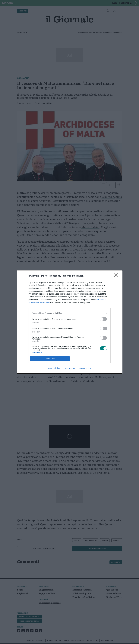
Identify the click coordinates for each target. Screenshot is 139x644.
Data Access (69, 368)
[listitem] (70, 313)
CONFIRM (50, 359)
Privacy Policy (85, 368)
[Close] (117, 276)
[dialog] (70, 322)
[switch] (103, 319)
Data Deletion (54, 368)
